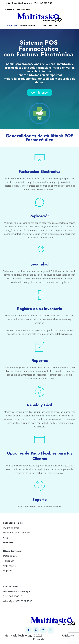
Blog (5, 537)
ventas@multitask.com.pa (16, 591)
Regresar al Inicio (13, 523)
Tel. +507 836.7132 (13, 596)
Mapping (8, 570)
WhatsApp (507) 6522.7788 (18, 601)
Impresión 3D (10, 556)
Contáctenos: (11, 586)
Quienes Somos (11, 528)
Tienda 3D (8, 561)
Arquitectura (10, 566)
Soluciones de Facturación (17, 533)
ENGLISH (8, 542)
